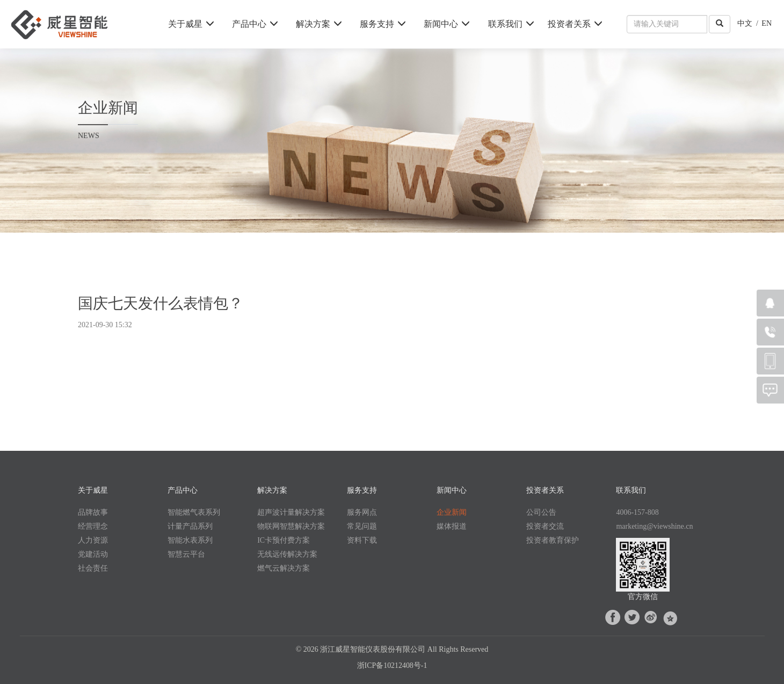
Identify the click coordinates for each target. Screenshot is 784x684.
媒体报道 (452, 526)
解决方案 (319, 24)
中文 (745, 23)
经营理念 (93, 526)
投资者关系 (575, 24)
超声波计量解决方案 (291, 512)
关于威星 (191, 24)
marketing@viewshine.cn (654, 526)
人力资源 (93, 540)
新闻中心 (447, 24)
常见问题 (362, 526)
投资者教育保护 (553, 540)
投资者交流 (545, 526)
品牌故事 (93, 512)
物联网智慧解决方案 (291, 526)
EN (767, 23)
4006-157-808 (637, 512)
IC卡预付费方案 (284, 540)
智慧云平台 (186, 554)
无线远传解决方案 (287, 554)
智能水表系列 (190, 540)
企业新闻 (452, 512)
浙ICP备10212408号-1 (392, 665)
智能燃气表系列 (194, 512)
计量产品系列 (190, 526)
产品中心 (255, 24)
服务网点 (362, 512)
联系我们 (511, 24)
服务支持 (383, 24)
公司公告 (541, 512)
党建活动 (93, 554)
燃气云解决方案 (284, 568)
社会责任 (93, 568)
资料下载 (362, 540)
